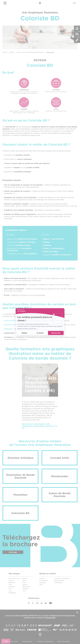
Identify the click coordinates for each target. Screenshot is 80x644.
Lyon (10, 591)
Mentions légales (27, 641)
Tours (24, 591)
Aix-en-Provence (14, 578)
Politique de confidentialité (45, 641)
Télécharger (13, 552)
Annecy (11, 580)
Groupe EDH (51, 618)
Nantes (25, 578)
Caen (10, 585)
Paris (24, 583)
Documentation (59, 580)
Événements (44, 580)
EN (74, 3)
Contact (42, 578)
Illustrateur (9, 329)
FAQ (41, 585)
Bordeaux (12, 583)
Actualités (43, 583)
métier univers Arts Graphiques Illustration (30, 52)
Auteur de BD (10, 321)
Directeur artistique (12, 325)
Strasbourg (26, 587)
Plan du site (14, 641)
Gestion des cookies (63, 641)
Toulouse (25, 589)
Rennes (25, 585)
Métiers (12, 52)
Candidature (59, 583)
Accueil (5, 52)
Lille (10, 589)
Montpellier (12, 593)
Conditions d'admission (62, 578)
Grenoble (12, 587)
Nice (24, 580)
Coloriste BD (50, 52)
